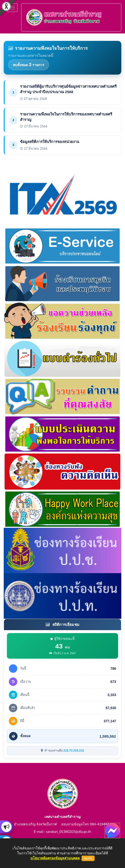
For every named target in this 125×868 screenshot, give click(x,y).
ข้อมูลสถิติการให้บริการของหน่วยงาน (50, 142)
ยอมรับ (88, 858)
